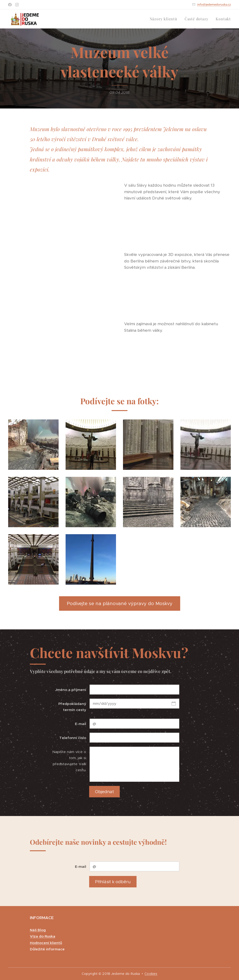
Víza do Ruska (43, 936)
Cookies (151, 974)
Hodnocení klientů (46, 943)
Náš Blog (38, 930)
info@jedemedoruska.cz (214, 4)
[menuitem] (165, 19)
